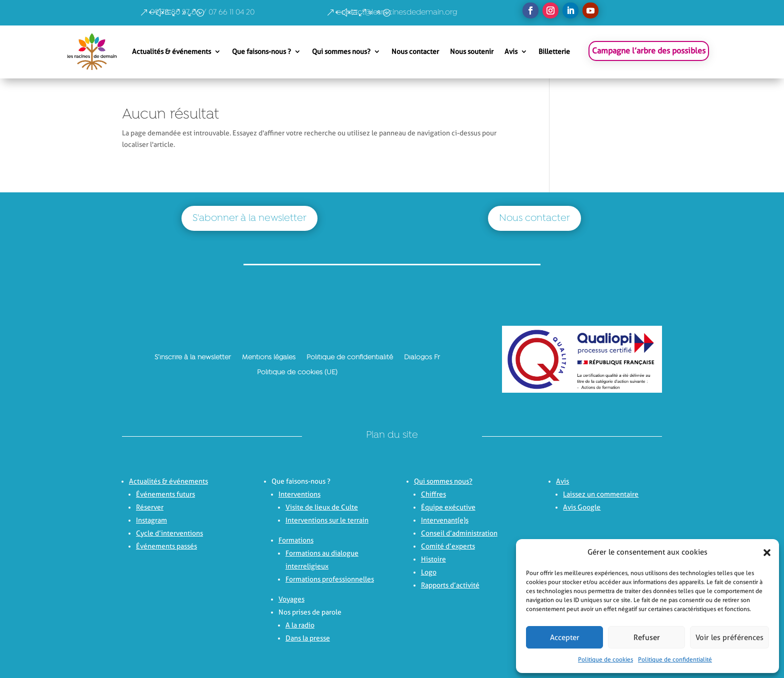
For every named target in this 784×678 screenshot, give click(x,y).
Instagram (151, 520)
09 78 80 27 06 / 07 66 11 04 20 (202, 12)
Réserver (150, 507)
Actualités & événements (171, 51)
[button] (764, 553)
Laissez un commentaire (601, 494)
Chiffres (433, 494)
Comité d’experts (448, 546)
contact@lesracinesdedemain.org (397, 12)
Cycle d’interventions (169, 533)
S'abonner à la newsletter (249, 218)
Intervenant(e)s (445, 520)
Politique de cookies (605, 659)
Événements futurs (165, 494)
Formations (296, 540)
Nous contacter (415, 51)
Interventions (299, 494)
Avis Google (582, 507)
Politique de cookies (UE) (297, 372)
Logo (429, 572)
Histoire (433, 559)
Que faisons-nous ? (261, 51)
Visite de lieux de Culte (322, 507)
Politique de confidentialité (675, 659)
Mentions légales (269, 357)
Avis (511, 51)
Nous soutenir (472, 51)
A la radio (300, 625)
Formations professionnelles (330, 579)
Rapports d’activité (450, 585)
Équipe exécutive (448, 507)
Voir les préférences (729, 638)
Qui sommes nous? (341, 51)
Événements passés (166, 546)
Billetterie (554, 51)
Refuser (647, 638)
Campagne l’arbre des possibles (649, 51)
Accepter (565, 638)
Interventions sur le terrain (327, 520)
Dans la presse (308, 638)
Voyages (291, 599)
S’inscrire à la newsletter (193, 357)
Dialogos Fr (422, 357)
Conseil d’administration (459, 533)
